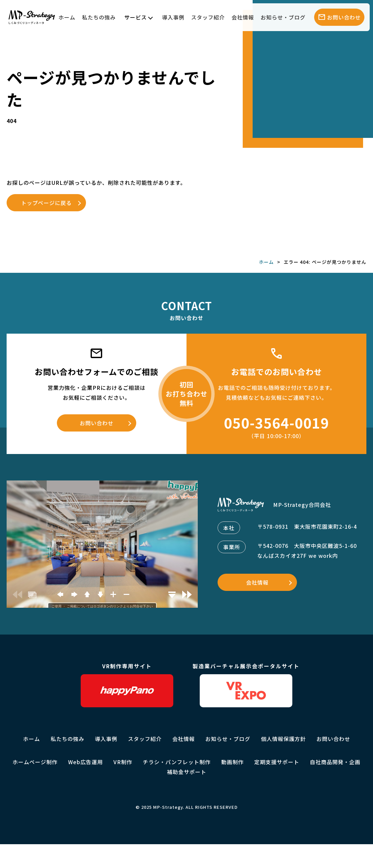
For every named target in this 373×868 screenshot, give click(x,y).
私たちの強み (99, 17)
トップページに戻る (46, 203)
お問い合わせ (97, 423)
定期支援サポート (277, 762)
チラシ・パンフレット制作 (177, 762)
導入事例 (173, 17)
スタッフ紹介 (208, 17)
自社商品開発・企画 (335, 762)
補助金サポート (187, 772)
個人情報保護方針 (283, 739)
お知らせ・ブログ (283, 17)
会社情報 (243, 17)
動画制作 (232, 762)
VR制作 (123, 762)
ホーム (67, 17)
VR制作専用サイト (127, 685)
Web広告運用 (85, 762)
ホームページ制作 (35, 762)
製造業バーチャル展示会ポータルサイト (246, 685)
